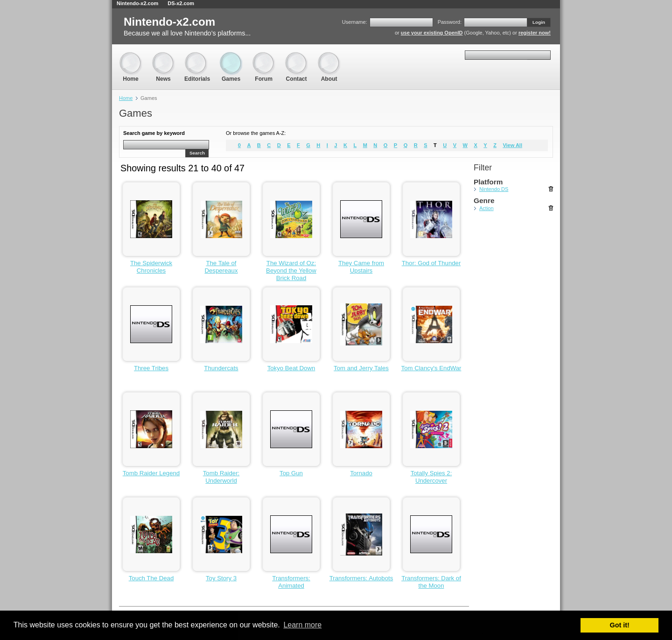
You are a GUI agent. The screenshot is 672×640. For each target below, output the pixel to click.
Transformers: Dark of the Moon (431, 582)
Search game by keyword (154, 133)
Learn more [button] (302, 625)
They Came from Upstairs (361, 267)
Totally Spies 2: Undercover (431, 477)
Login (539, 22)
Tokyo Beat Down (291, 368)
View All (512, 145)
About (329, 56)
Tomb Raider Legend (151, 473)
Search (197, 153)
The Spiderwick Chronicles (151, 267)
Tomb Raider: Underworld (221, 477)
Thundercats (221, 368)
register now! (535, 33)
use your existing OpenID (432, 33)
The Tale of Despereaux (221, 267)
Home (131, 56)
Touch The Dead (151, 578)
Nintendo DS (494, 189)
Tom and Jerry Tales (361, 368)
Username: (355, 22)
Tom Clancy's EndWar (431, 368)
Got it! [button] (620, 625)
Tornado (361, 473)
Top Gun (291, 473)
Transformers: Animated (291, 582)
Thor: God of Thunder (431, 263)
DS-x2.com (181, 3)
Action (486, 208)
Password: (450, 22)
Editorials (197, 56)
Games (231, 56)
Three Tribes (151, 368)
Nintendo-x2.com (137, 3)
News (163, 56)
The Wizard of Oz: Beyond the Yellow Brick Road (291, 271)
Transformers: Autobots (361, 578)
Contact (296, 56)
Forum (264, 56)
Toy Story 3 (221, 578)
